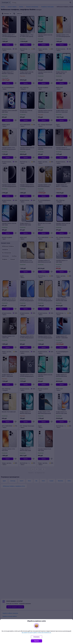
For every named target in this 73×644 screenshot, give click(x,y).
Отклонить (36, 637)
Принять (36, 641)
